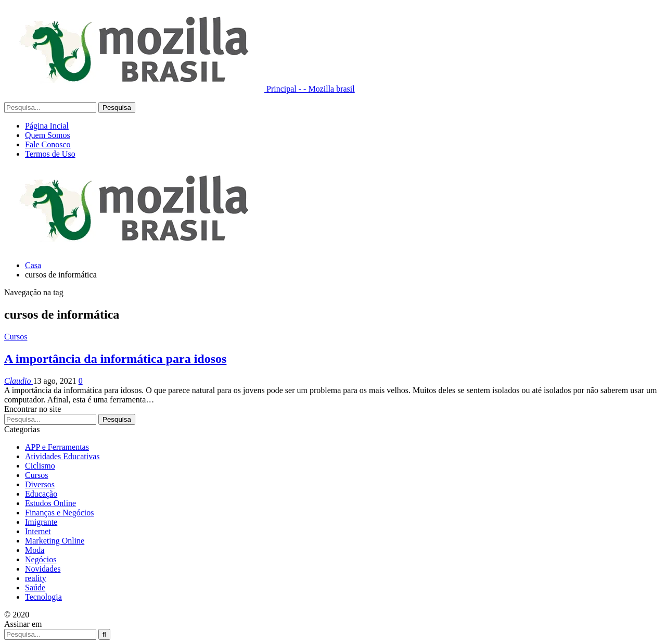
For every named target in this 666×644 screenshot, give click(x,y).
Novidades (43, 569)
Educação (41, 494)
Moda (35, 550)
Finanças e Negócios (59, 513)
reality (36, 578)
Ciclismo (40, 466)
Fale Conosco (48, 144)
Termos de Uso (50, 154)
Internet (38, 531)
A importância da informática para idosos (115, 359)
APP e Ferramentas (57, 447)
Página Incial (47, 126)
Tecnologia (43, 597)
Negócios (41, 559)
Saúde (35, 588)
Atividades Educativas (62, 456)
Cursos (16, 337)
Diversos (40, 484)
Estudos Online (50, 503)
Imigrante (41, 522)
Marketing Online (55, 541)
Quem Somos (48, 135)
